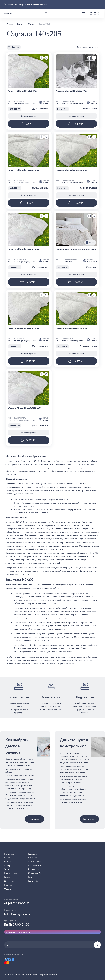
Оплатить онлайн (36, 865)
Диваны (8, 857)
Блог (30, 877)
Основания (9, 881)
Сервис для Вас (35, 873)
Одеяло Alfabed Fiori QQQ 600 (24, 408)
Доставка (32, 857)
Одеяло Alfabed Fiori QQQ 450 (72, 329)
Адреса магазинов (40, 5)
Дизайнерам (34, 869)
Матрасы (8, 861)
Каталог (21, 24)
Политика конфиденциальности (43, 974)
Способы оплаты (36, 861)
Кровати (8, 877)
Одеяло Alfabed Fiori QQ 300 (71, 170)
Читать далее (35, 819)
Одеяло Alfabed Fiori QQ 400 (23, 329)
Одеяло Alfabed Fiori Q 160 (22, 91)
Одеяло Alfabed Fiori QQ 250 (23, 170)
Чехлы (7, 869)
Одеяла (31, 24)
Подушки (8, 885)
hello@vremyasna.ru (17, 914)
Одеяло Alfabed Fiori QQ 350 (23, 249)
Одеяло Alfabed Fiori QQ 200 (71, 91)
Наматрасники (11, 873)
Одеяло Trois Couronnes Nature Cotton (76, 249)
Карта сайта (34, 881)
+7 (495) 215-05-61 (24, 4)
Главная (10, 24)
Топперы (8, 865)
